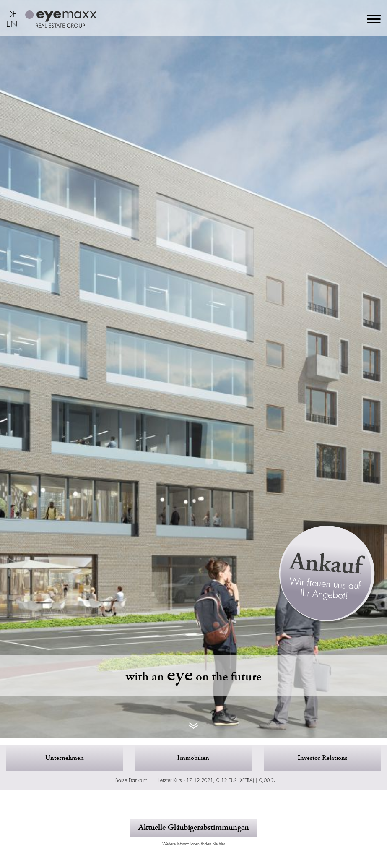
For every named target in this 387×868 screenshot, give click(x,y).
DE (12, 15)
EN (12, 24)
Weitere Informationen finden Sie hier (194, 844)
